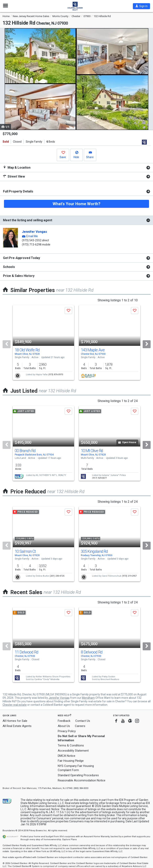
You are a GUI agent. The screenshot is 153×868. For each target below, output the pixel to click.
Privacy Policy (67, 731)
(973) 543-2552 (32, 240)
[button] (141, 6)
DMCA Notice (67, 756)
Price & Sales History (19, 276)
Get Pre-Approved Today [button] (21, 258)
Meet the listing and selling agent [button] (28, 220)
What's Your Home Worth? (76, 204)
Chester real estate (15, 705)
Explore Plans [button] (70, 839)
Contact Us (83, 721)
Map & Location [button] (17, 168)
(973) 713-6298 (32, 245)
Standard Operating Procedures (78, 775)
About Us (64, 726)
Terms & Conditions (71, 745)
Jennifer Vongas (34, 232)
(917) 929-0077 (99, 478)
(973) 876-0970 (56, 375)
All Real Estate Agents (17, 726)
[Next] (147, 344)
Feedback (64, 721)
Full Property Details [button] (18, 191)
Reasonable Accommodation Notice (82, 780)
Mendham (88, 698)
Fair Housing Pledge (71, 761)
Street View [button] (14, 176)
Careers (80, 726)
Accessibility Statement (73, 751)
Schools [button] (9, 267)
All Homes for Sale (15, 721)
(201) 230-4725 (57, 576)
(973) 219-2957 (129, 576)
